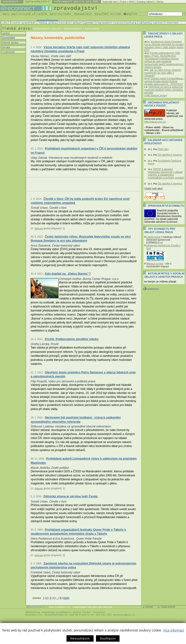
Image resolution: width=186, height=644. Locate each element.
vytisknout (151, 289)
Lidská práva (153, 237)
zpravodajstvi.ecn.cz (47, 29)
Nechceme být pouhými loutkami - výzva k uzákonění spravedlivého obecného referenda (76, 420)
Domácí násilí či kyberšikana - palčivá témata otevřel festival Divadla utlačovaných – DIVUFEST (164, 81)
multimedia (8, 52)
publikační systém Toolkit (75, 612)
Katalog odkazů (145, 2)
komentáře (8, 38)
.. (57, 598)
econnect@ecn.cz (124, 615)
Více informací (173, 630)
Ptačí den (163, 149)
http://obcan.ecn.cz (155, 122)
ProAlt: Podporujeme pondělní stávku (72, 339)
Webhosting (33, 612)
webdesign (49, 612)
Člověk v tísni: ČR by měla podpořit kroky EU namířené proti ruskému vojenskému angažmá (80, 201)
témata (6, 47)
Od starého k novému (170, 155)
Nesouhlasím (80, 638)
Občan (160, 2)
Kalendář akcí (110, 2)
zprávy (6, 33)
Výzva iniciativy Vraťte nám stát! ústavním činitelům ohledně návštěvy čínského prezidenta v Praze (80, 49)
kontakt (149, 607)
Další (66, 598)
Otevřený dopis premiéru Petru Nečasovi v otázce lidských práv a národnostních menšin (83, 374)
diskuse (39, 228)
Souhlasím (108, 638)
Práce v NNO (127, 2)
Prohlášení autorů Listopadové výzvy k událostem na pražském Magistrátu (84, 461)
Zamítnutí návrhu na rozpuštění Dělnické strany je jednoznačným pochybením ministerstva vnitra (83, 565)
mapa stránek (168, 607)
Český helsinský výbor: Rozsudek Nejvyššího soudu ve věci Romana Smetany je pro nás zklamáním (81, 239)
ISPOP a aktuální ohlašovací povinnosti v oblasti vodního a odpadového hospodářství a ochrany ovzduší (166, 173)
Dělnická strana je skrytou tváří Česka (70, 496)
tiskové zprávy (10, 43)
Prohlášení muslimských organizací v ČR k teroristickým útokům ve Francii (84, 151)
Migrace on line (155, 264)
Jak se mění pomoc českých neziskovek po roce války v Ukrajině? (163, 73)
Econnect (99, 612)
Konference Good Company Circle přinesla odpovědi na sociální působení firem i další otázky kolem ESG (164, 46)
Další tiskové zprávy (156, 95)
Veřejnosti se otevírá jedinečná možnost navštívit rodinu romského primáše (164, 90)
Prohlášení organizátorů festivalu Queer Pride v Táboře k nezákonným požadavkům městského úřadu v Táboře (78, 532)
